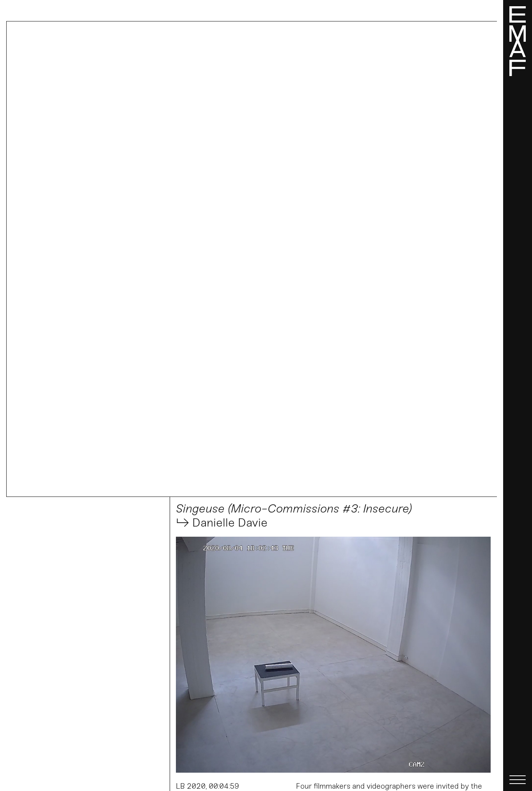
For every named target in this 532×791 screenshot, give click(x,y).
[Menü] (518, 395)
